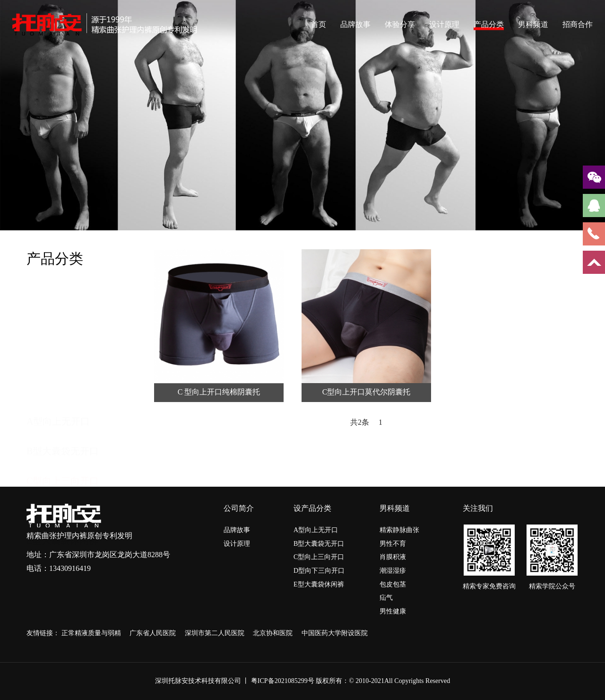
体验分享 (400, 24)
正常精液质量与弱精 (92, 633)
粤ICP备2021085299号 (283, 681)
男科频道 (533, 24)
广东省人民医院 (154, 633)
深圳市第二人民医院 (216, 633)
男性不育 (393, 544)
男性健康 (393, 611)
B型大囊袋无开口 (63, 327)
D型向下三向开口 (63, 386)
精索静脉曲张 (399, 530)
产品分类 (489, 24)
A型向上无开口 (58, 297)
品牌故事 (355, 24)
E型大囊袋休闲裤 (62, 416)
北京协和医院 (274, 633)
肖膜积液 (393, 557)
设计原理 (444, 24)
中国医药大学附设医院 (335, 633)
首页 (319, 24)
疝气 (386, 598)
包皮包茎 (393, 584)
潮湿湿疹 (393, 571)
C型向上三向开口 (63, 357)
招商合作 (578, 24)
